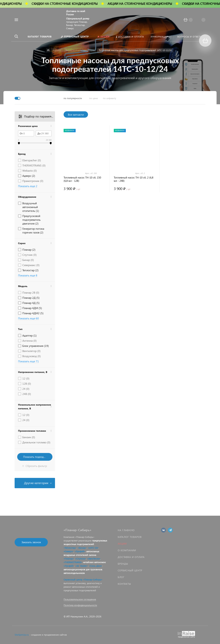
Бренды (123, 564)
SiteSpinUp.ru (22, 635)
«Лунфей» (80, 551)
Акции (122, 544)
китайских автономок (94, 562)
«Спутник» (81, 559)
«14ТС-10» (93, 548)
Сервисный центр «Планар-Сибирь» (83, 579)
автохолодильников (74, 573)
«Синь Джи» (96, 566)
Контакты (124, 584)
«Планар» (69, 559)
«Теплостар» (70, 548)
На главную (126, 530)
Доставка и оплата (131, 557)
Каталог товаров (130, 537)
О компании (127, 550)
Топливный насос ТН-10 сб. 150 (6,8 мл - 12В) (82, 179)
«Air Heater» (82, 566)
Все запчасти (76, 114)
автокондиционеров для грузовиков (83, 569)
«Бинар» (82, 548)
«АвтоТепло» (94, 559)
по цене (93, 98)
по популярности (73, 98)
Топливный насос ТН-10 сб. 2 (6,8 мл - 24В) (134, 179)
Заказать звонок (31, 542)
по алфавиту (109, 98)
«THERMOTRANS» (73, 562)
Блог (121, 577)
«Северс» (68, 551)
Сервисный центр (130, 570)
